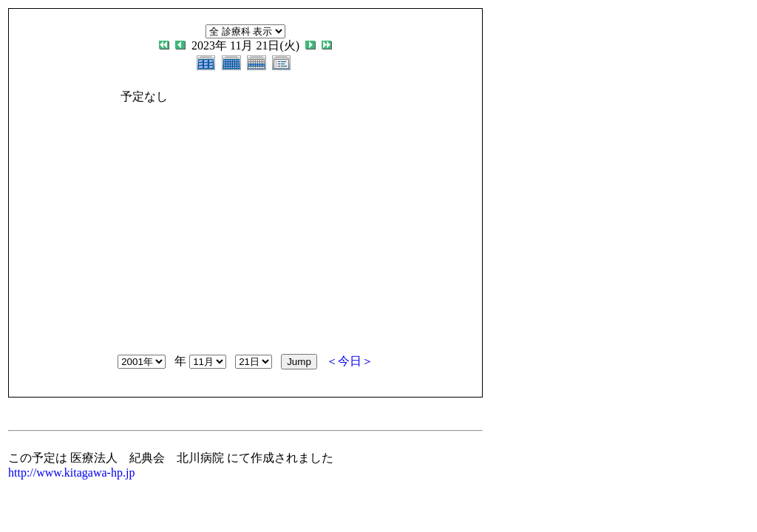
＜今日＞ (350, 361)
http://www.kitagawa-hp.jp (71, 473)
